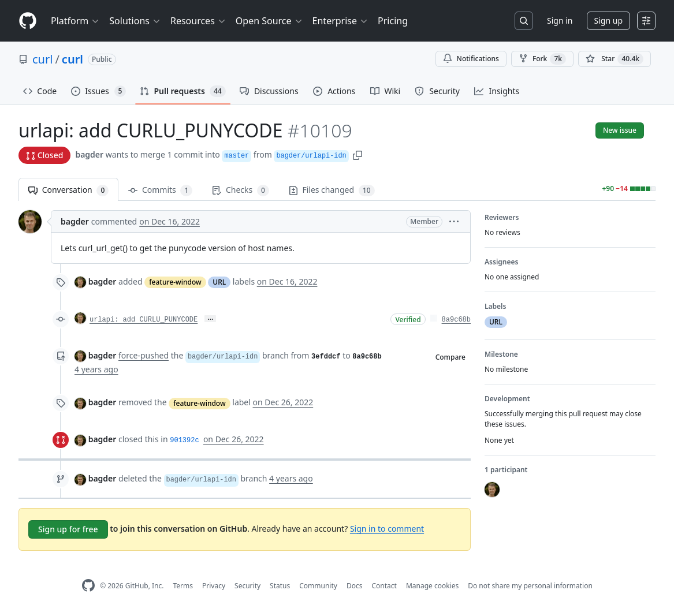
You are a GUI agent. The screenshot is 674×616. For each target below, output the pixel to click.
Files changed (332, 190)
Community (318, 586)
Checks (240, 190)
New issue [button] (620, 130)
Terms (183, 586)
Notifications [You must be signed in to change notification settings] (471, 59)
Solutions (135, 21)
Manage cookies (432, 586)
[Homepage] (28, 21)
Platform (75, 21)
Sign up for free (68, 529)
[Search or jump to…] (524, 21)
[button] (358, 154)
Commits (160, 190)
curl (42, 59)
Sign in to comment (387, 529)
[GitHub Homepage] (88, 586)
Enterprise (340, 21)
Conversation (68, 190)
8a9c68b (456, 320)
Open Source (269, 21)
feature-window (175, 282)
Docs (355, 586)
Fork (542, 59)
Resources (198, 21)
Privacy (214, 586)
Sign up (608, 20)
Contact (384, 586)
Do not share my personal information (530, 586)
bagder (89, 154)
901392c (184, 440)
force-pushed (144, 355)
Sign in (560, 20)
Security (247, 586)
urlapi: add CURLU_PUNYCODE (144, 320)
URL (219, 282)
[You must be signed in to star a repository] (615, 59)
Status (280, 586)
